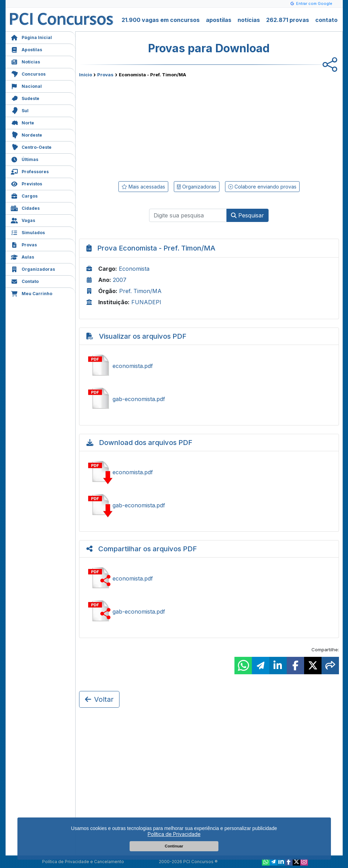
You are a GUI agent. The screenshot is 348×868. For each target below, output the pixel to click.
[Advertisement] (152, 128)
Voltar (99, 699)
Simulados (28, 232)
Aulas (22, 256)
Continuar (174, 846)
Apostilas (26, 49)
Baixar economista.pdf (209, 472)
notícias (249, 20)
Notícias (25, 61)
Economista (134, 269)
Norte (22, 122)
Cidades (25, 208)
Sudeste (25, 98)
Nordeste (26, 134)
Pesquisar (248, 215)
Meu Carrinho (32, 293)
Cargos (24, 195)
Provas (24, 244)
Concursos (28, 73)
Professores (30, 171)
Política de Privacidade (174, 834)
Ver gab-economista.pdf (209, 399)
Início (86, 75)
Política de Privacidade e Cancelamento (83, 862)
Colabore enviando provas (262, 187)
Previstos (26, 183)
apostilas (219, 20)
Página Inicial (31, 37)
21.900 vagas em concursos (161, 20)
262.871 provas (288, 20)
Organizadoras (33, 268)
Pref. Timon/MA (140, 291)
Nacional (26, 86)
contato (326, 20)
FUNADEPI (146, 302)
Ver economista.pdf (209, 366)
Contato (25, 281)
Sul (20, 110)
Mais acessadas (143, 187)
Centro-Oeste (31, 147)
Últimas (25, 159)
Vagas (23, 220)
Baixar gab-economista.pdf (209, 505)
